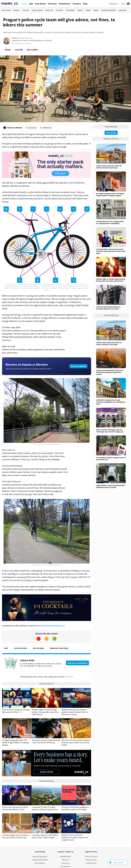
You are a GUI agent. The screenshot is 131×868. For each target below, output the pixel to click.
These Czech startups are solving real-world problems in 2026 (15, 808)
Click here (69, 677)
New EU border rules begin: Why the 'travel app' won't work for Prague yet (110, 431)
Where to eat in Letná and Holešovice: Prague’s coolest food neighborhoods (75, 837)
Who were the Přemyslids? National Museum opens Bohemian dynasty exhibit (76, 743)
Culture (26, 10)
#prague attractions (59, 648)
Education (70, 10)
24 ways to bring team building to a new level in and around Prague (75, 808)
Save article (31, 128)
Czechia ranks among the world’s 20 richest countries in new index (109, 167)
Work (88, 10)
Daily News (6, 10)
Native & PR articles (40, 860)
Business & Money (109, 10)
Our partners (66, 866)
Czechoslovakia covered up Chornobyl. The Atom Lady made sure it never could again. (111, 251)
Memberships (65, 857)
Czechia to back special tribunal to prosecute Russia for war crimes (108, 308)
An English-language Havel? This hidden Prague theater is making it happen (16, 743)
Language (123, 10)
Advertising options (40, 857)
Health (80, 10)
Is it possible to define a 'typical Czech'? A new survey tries (111, 459)
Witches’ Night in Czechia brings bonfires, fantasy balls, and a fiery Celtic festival (45, 712)
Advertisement (86, 150)
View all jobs (111, 133)
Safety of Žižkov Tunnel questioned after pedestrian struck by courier (111, 486)
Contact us (66, 863)
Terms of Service (91, 857)
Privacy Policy (91, 860)
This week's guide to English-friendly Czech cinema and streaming (46, 741)
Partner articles (47, 781)
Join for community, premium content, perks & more (28, 369)
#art (6, 648)
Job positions (40, 863)
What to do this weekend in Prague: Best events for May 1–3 (16, 711)
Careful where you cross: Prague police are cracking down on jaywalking (110, 222)
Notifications (46, 128)
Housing (60, 10)
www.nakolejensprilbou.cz (52, 626)
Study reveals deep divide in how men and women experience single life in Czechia (110, 372)
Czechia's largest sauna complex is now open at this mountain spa (16, 836)
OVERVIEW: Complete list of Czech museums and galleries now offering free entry (111, 402)
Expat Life (49, 10)
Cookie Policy (91, 863)
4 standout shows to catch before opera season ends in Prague (45, 836)
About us (65, 860)
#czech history (21, 648)
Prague (16, 10)
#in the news (38, 648)
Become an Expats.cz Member (27, 364)
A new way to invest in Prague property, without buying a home (45, 808)
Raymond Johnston (26, 38)
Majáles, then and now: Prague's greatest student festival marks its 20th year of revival (75, 712)
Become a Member (78, 366)
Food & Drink (37, 10)
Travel (96, 10)
